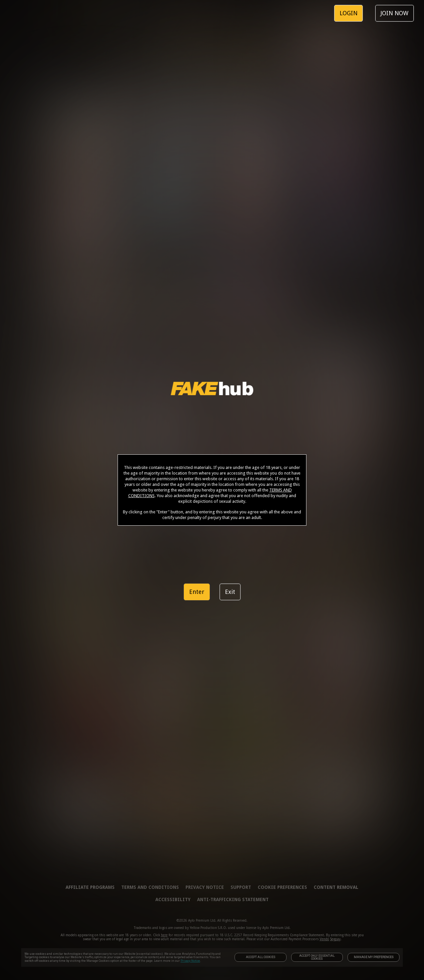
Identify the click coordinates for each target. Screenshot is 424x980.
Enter (197, 592)
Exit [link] (230, 592)
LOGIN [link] (348, 13)
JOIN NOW (395, 13)
